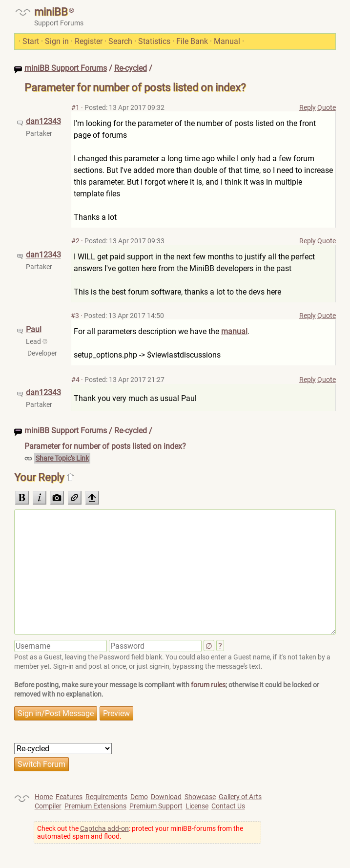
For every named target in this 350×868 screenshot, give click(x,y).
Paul (34, 329)
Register (89, 41)
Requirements (106, 797)
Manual (227, 41)
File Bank (192, 41)
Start (31, 41)
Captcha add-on (104, 828)
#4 (75, 380)
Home (44, 797)
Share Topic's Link (62, 458)
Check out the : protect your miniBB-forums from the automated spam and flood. (140, 832)
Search (120, 41)
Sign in (57, 41)
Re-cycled (131, 68)
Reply (308, 107)
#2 (75, 241)
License (197, 806)
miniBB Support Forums (66, 68)
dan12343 (43, 121)
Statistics (154, 41)
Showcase (200, 797)
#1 (75, 107)
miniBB (51, 12)
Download (166, 797)
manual (234, 331)
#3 (75, 316)
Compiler (48, 806)
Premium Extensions (95, 806)
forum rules (208, 685)
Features (69, 797)
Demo (139, 797)
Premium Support (156, 806)
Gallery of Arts (240, 797)
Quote (327, 107)
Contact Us (228, 806)
